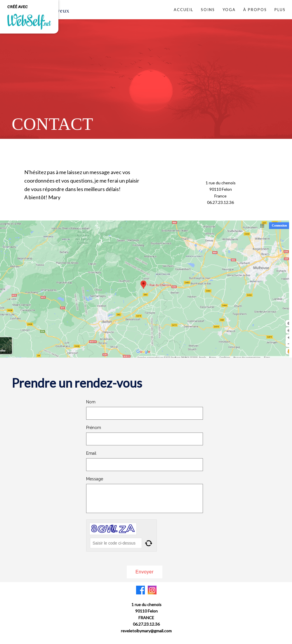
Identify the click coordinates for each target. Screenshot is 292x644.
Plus (280, 10)
